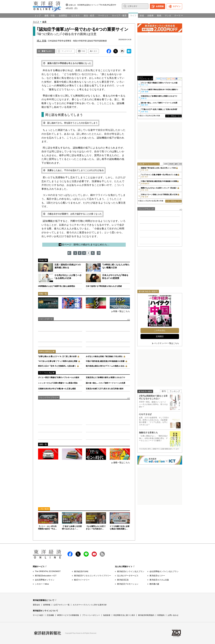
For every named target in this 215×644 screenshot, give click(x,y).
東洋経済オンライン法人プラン (131, 571)
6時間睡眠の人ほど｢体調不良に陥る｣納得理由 (57, 286)
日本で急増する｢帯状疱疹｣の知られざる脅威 (104, 286)
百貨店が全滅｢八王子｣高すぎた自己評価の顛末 (105, 389)
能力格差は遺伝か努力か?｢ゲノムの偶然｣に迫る (105, 366)
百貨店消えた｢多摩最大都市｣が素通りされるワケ (106, 377)
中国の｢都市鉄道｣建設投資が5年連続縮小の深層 (105, 361)
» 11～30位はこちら (173, 116)
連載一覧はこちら (122, 462)
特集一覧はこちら (122, 311)
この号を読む (160, 330)
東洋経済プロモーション (128, 584)
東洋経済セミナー (157, 576)
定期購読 (160, 336)
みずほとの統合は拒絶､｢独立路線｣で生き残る (104, 356)
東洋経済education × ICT (46, 576)
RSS (102, 554)
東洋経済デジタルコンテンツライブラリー (92, 576)
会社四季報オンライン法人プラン (164, 571)
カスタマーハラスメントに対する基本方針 (90, 605)
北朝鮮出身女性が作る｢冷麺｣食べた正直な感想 (57, 389)
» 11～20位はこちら (173, 201)
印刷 (83, 51)
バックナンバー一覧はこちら (166, 343)
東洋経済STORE (81, 571)
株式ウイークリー (82, 580)
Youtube (94, 554)
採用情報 (47, 605)
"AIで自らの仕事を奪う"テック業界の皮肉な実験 (58, 361)
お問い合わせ (173, 615)
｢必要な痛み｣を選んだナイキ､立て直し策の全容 (57, 356)
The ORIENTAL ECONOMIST (48, 571)
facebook (70, 554)
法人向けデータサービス (128, 576)
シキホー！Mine (42, 584)
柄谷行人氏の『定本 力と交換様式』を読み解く (57, 366)
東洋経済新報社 (47, 633)
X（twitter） (78, 554)
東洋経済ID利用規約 (146, 615)
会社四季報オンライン (45, 580)
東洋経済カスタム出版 (159, 580)
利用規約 (161, 615)
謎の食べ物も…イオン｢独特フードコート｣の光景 (106, 383)
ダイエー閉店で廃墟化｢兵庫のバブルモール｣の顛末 (59, 377)
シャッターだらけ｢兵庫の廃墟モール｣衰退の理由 (58, 383)
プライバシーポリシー (91, 615)
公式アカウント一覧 (62, 605)
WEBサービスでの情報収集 (68, 615)
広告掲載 (50, 615)
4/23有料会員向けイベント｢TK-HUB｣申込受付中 (97, 5)
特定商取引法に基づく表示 (124, 615)
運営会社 (36, 605)
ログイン (177, 6)
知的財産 (107, 615)
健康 (44, 22)
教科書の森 (154, 584)
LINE (86, 554)
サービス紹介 (38, 615)
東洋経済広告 (123, 580)
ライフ (36, 22)
